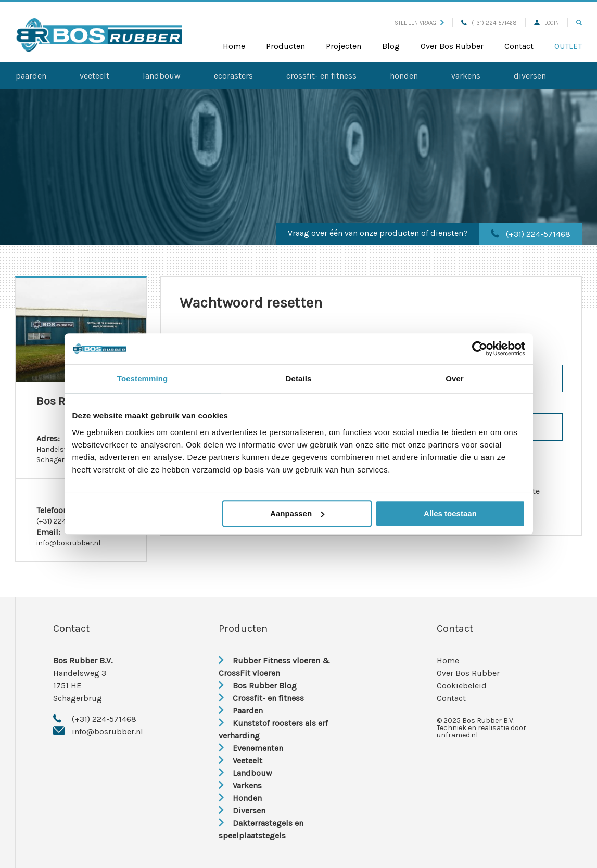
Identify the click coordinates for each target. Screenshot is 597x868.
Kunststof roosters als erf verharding (273, 729)
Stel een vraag (420, 23)
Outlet (568, 46)
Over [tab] (455, 379)
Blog (391, 46)
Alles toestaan (450, 513)
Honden (404, 76)
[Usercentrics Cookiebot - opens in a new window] (480, 349)
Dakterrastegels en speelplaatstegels (261, 829)
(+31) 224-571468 (489, 23)
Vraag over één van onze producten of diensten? (378, 233)
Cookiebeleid (462, 686)
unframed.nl (457, 735)
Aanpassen (297, 513)
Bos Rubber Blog (258, 686)
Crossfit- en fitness (321, 76)
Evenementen (251, 748)
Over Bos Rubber (452, 46)
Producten (285, 46)
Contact (519, 46)
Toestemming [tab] (143, 379)
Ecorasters (233, 76)
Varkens (466, 76)
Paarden (31, 76)
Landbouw (162, 76)
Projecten (344, 46)
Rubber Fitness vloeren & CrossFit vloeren (274, 667)
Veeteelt (94, 76)
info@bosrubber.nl (68, 543)
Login (547, 23)
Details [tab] (299, 379)
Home (234, 46)
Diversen (530, 76)
